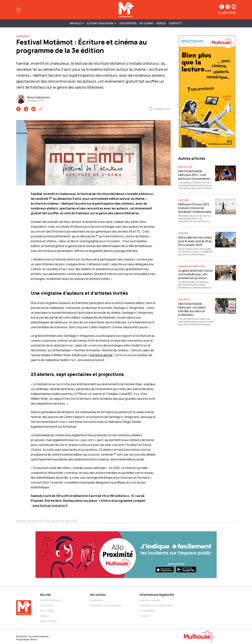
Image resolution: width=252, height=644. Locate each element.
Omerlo (33, 639)
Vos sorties (128, 23)
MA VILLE (77, 23)
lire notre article (101, 355)
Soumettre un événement (105, 605)
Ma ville (46, 595)
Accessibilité (148, 611)
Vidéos (161, 23)
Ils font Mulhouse (51, 600)
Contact (175, 23)
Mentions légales (150, 600)
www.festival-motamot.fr (50, 505)
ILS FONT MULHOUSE (102, 23)
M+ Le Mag (146, 23)
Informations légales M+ (157, 595)
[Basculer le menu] (18, 10)
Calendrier (96, 600)
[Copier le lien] (41, 109)
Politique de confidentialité (156, 605)
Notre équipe (48, 621)
